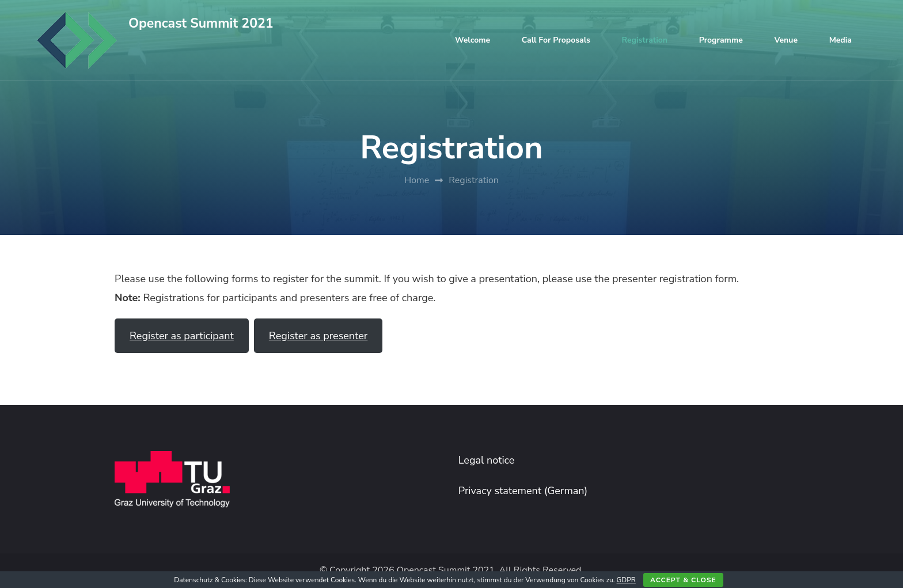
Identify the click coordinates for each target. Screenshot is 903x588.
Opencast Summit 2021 (201, 23)
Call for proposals (556, 40)
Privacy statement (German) (523, 491)
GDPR (626, 580)
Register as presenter (318, 336)
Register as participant (182, 336)
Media (841, 40)
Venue (786, 40)
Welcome (473, 40)
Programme (721, 40)
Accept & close (683, 580)
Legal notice (487, 460)
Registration (645, 40)
